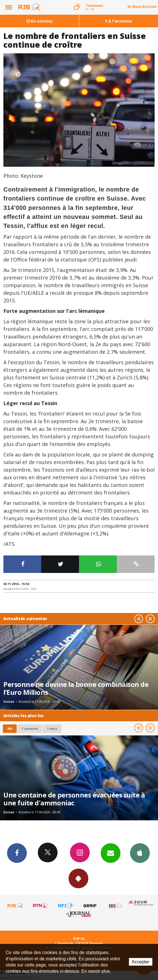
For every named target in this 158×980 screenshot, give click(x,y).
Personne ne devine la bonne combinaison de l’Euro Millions (76, 688)
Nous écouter (145, 7)
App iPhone (140, 853)
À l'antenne (118, 21)
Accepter (141, 962)
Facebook (17, 853)
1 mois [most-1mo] (52, 729)
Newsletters (111, 853)
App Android (78, 878)
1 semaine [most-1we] (30, 729)
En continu (39, 21)
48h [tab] (10, 729)
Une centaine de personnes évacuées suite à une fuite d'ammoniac (74, 799)
